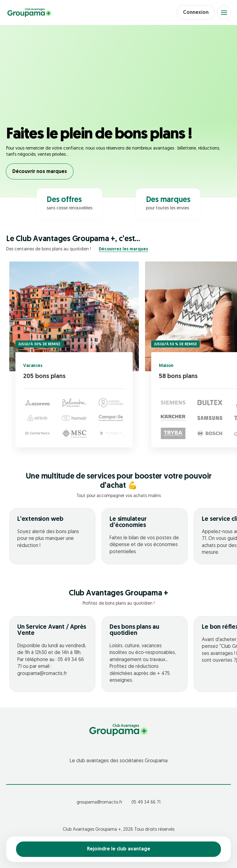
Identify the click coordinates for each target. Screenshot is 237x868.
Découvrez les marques (123, 249)
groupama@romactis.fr (99, 802)
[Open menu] (224, 13)
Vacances (33, 366)
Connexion (196, 13)
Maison (166, 366)
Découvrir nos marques (40, 172)
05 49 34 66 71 (146, 802)
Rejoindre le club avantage (119, 849)
